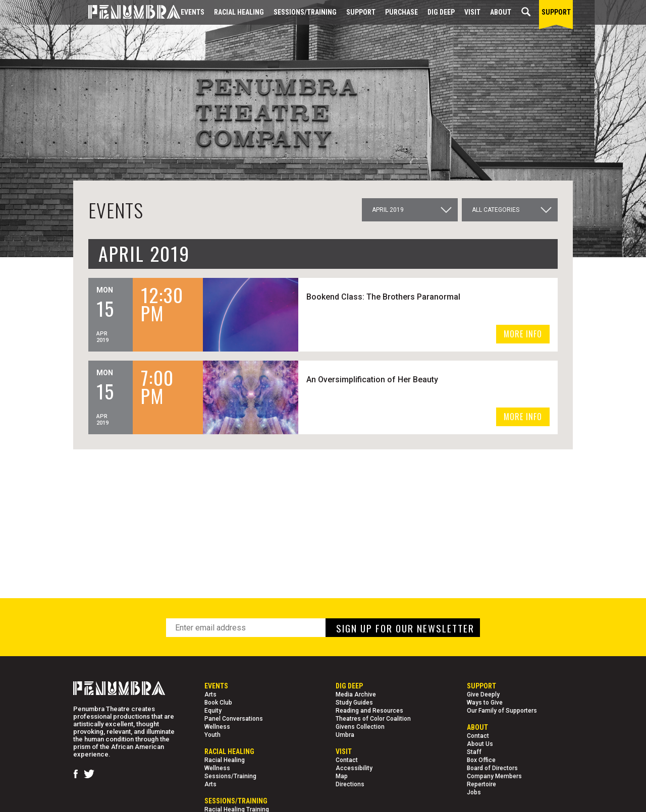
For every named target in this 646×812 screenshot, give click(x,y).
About (501, 12)
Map (342, 776)
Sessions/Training (305, 12)
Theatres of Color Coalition (373, 719)
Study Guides (354, 703)
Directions (350, 784)
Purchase (401, 12)
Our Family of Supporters (502, 711)
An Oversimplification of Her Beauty (372, 380)
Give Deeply (483, 694)
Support (361, 12)
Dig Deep (441, 12)
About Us (480, 744)
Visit (472, 12)
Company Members (494, 776)
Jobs (474, 792)
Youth (212, 735)
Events (193, 12)
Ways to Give (485, 703)
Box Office (481, 760)
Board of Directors (492, 768)
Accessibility (354, 768)
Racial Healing (239, 12)
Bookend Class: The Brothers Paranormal (383, 297)
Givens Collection (360, 727)
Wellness (217, 727)
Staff (474, 752)
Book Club (218, 703)
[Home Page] (127, 12)
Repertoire (481, 784)
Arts (210, 694)
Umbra (345, 735)
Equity (213, 711)
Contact (347, 760)
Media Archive (356, 694)
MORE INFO (523, 334)
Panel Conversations (234, 719)
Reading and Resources (369, 711)
